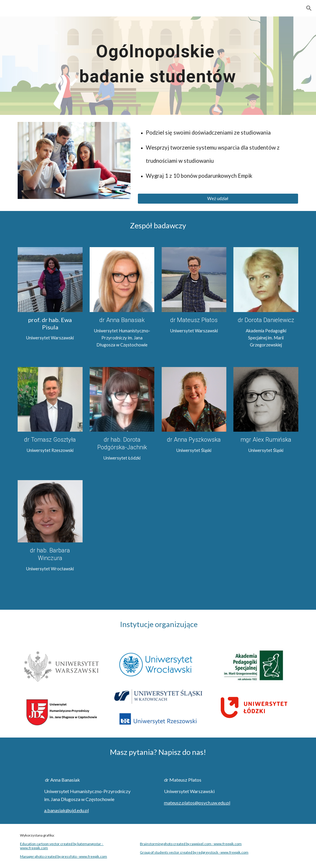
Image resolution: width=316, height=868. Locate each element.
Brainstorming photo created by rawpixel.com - (177, 844)
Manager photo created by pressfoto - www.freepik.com (63, 856)
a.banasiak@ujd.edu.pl (66, 810)
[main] (158, 66)
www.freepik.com (34, 848)
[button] (309, 8)
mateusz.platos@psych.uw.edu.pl (197, 803)
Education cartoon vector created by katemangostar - (62, 844)
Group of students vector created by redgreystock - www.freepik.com (194, 852)
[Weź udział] (218, 199)
